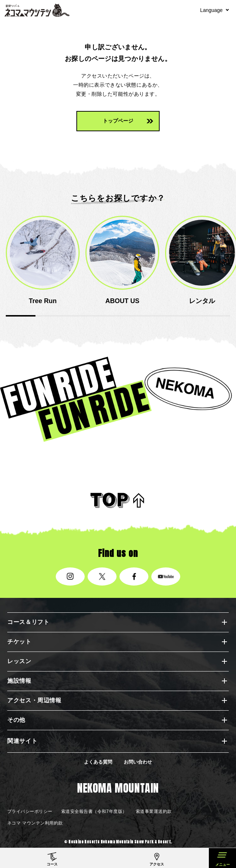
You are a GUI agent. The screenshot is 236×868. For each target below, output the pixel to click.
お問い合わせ (138, 762)
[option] (43, 261)
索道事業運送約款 (154, 811)
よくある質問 (98, 762)
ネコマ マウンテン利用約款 (35, 823)
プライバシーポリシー (30, 811)
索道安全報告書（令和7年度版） (94, 811)
